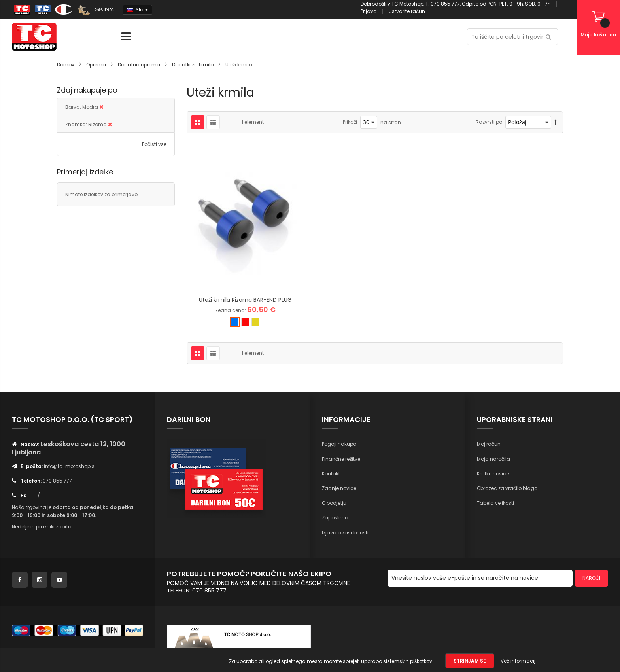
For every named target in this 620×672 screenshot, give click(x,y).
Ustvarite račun (407, 11)
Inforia (302, 609)
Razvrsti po (489, 122)
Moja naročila (493, 392)
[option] (235, 256)
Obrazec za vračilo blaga (507, 421)
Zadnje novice (339, 421)
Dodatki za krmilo (193, 65)
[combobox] (512, 37)
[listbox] (245, 256)
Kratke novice (493, 407)
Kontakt (331, 407)
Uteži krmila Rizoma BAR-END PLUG (245, 233)
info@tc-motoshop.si (70, 399)
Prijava (369, 11)
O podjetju (334, 436)
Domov (66, 65)
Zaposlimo (335, 451)
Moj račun (489, 378)
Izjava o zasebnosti (345, 466)
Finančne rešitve (341, 392)
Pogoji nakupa (339, 378)
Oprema (97, 65)
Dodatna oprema (140, 65)
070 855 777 (57, 414)
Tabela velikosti (495, 436)
